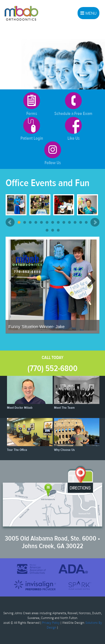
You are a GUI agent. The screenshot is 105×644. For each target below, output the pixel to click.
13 (86, 222)
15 (53, 230)
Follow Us (53, 153)
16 (58, 230)
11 (75, 222)
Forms (32, 104)
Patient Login (32, 129)
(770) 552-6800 (53, 368)
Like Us (73, 129)
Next (95, 222)
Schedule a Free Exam (73, 104)
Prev (10, 222)
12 (81, 222)
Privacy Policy (51, 622)
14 (47, 230)
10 (69, 222)
